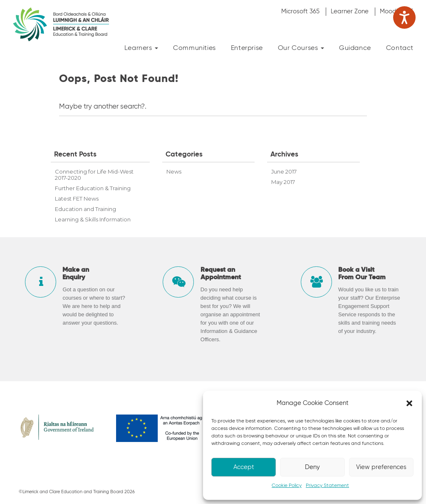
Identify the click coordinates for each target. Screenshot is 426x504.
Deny (312, 467)
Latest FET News (77, 199)
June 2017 (284, 171)
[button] (409, 403)
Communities (194, 48)
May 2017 (283, 182)
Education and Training (85, 209)
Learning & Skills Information (93, 219)
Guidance (355, 48)
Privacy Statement (327, 486)
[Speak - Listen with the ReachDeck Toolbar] (404, 17)
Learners (141, 48)
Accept (244, 467)
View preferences (381, 467)
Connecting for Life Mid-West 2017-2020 (94, 175)
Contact (400, 48)
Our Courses (301, 48)
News (174, 171)
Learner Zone (350, 11)
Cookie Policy (287, 486)
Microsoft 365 (300, 11)
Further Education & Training (93, 188)
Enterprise (247, 48)
